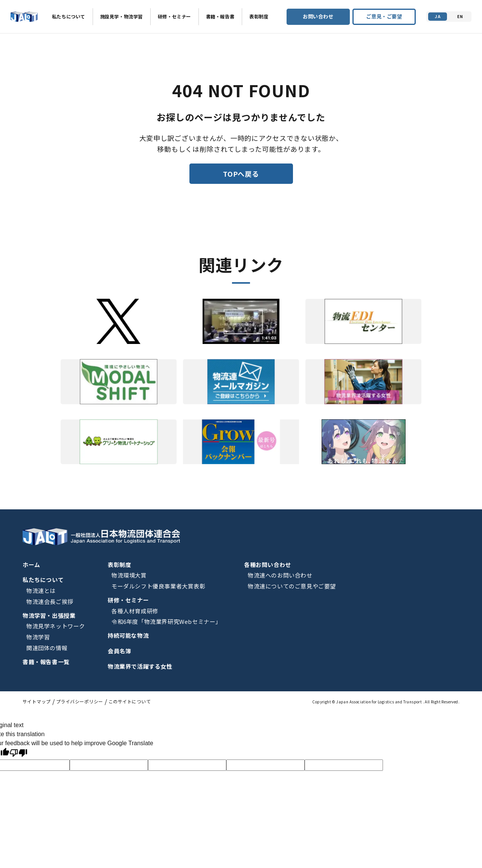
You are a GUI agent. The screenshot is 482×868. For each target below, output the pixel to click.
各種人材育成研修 (135, 611)
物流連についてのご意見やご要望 (292, 586)
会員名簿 (119, 651)
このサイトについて (130, 701)
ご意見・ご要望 (384, 16)
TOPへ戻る (241, 174)
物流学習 (38, 637)
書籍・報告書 (220, 17)
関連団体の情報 (47, 648)
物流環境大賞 (129, 575)
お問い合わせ (318, 16)
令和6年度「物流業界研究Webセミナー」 (166, 621)
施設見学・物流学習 (121, 17)
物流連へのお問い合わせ (280, 575)
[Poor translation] (18, 754)
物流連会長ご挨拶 (50, 601)
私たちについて (69, 17)
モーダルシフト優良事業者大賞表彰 (159, 586)
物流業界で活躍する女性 (140, 666)
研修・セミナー (174, 17)
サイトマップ (37, 701)
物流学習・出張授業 (49, 615)
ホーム (31, 565)
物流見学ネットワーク (56, 626)
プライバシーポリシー (80, 701)
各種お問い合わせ (268, 565)
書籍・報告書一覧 (46, 662)
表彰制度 (259, 17)
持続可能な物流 (128, 635)
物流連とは (41, 591)
